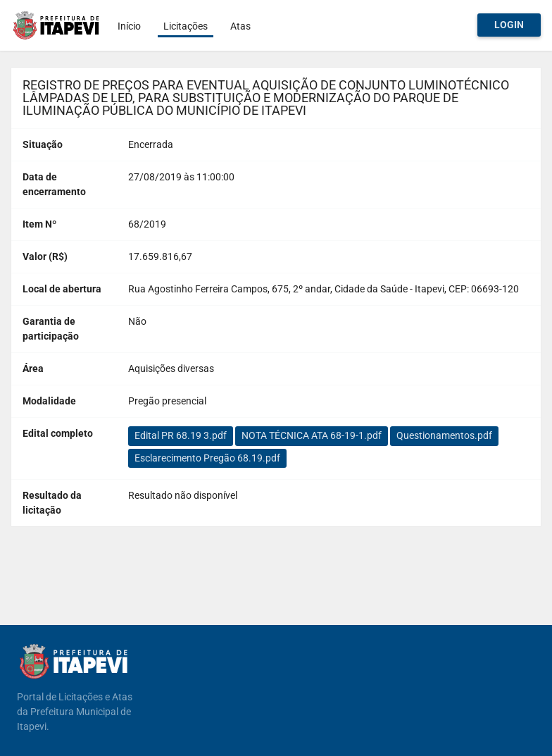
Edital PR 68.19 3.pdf (181, 435)
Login (509, 25)
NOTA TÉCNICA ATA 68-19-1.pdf (312, 435)
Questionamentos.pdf (444, 435)
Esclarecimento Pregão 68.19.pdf (207, 458)
